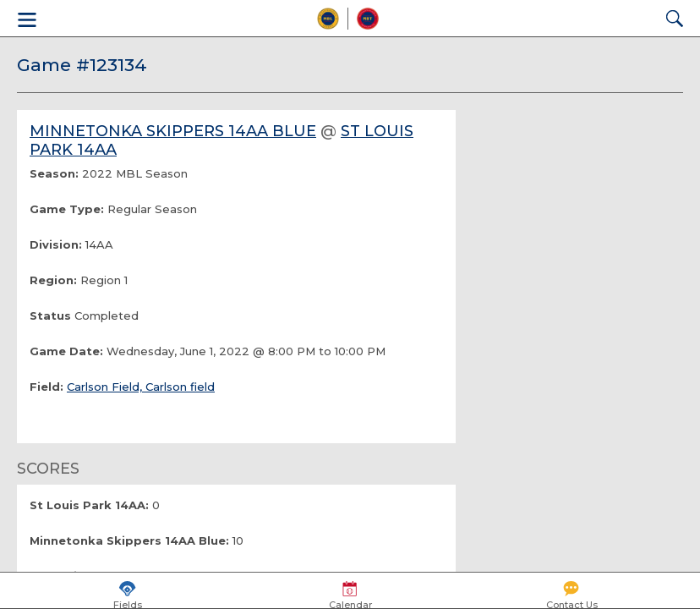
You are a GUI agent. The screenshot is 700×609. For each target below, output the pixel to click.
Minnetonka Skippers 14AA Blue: (129, 540)
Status (50, 315)
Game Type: (67, 209)
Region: (53, 280)
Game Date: (66, 351)
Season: (54, 173)
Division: (56, 244)
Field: (46, 387)
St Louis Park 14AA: (89, 505)
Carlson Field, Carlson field (141, 387)
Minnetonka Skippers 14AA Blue (173, 131)
